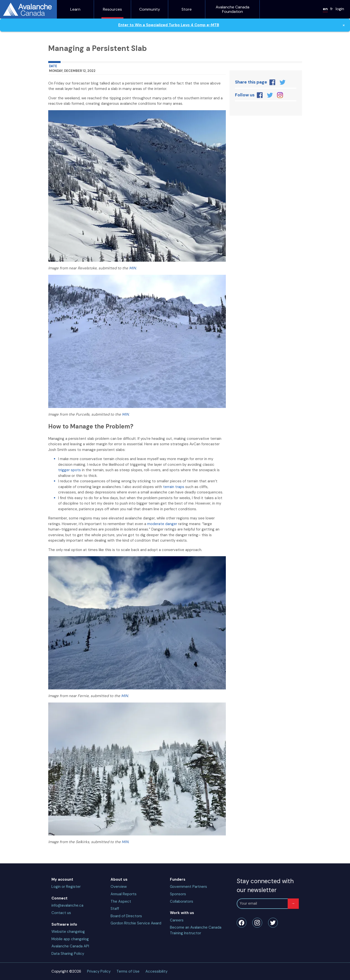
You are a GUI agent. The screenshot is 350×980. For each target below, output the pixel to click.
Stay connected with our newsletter (265, 885)
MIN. (133, 268)
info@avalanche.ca (67, 905)
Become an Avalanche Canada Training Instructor (196, 930)
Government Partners (188, 887)
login (340, 9)
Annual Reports (124, 894)
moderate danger (162, 524)
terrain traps (174, 487)
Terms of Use (128, 971)
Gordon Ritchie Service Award (136, 923)
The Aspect (121, 901)
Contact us (61, 913)
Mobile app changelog (70, 939)
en (325, 9)
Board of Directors (126, 916)
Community (150, 9)
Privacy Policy (99, 971)
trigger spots (70, 470)
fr (332, 9)
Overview (119, 887)
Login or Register (66, 887)
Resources (112, 9)
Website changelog (68, 932)
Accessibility (156, 971)
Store (187, 9)
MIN (125, 414)
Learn (75, 9)
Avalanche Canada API (70, 946)
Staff (115, 909)
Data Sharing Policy (68, 954)
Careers (177, 920)
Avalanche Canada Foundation (233, 9)
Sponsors (178, 894)
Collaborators (182, 901)
